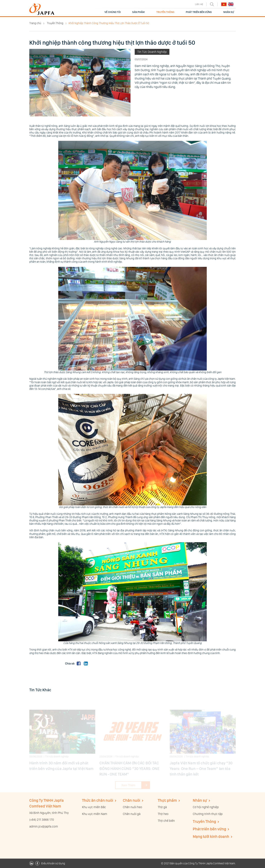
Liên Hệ (199, 4)
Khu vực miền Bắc (94, 807)
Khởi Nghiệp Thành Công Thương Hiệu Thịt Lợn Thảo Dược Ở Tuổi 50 (109, 23)
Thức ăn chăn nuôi (98, 800)
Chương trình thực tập (208, 814)
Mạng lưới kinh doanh (211, 836)
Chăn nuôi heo (132, 807)
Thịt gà (162, 807)
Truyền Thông (55, 23)
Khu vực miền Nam (95, 814)
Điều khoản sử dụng (53, 863)
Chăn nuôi (132, 800)
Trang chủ (35, 23)
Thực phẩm (167, 800)
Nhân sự (200, 800)
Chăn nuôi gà (132, 814)
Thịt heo (163, 814)
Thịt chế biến (166, 821)
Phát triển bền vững (209, 829)
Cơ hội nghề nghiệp (206, 807)
